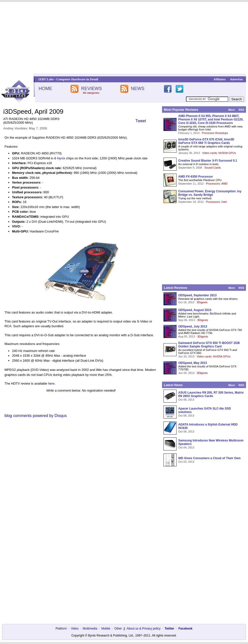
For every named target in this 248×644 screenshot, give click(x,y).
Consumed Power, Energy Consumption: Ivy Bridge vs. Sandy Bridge (210, 193)
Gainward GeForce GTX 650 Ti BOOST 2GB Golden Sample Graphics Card (209, 345)
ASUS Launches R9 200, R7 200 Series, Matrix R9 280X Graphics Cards (211, 394)
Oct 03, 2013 (186, 462)
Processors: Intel (216, 202)
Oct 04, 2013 (186, 447)
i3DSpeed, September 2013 (197, 295)
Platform (61, 629)
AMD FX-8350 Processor (196, 177)
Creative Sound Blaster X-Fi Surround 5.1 (208, 161)
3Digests (202, 302)
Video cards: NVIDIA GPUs (219, 153)
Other (118, 629)
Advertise (236, 79)
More (231, 110)
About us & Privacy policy (143, 629)
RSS (241, 110)
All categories (91, 93)
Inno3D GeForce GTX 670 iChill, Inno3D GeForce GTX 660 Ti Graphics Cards (206, 141)
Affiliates (220, 79)
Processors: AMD (217, 184)
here (51, 383)
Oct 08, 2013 (186, 400)
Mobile (106, 629)
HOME (45, 89)
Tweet (141, 121)
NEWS (138, 89)
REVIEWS (91, 89)
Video (75, 629)
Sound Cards (212, 168)
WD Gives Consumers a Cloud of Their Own (209, 458)
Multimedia (90, 629)
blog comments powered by (36, 416)
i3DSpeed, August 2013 (195, 310)
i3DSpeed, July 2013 (193, 326)
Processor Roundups (215, 133)
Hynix (61, 158)
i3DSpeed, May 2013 (193, 363)
